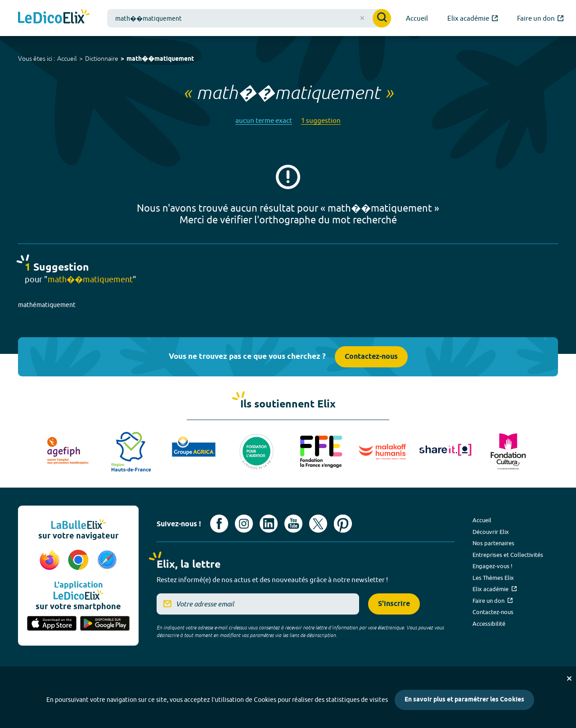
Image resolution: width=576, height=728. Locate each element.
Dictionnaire (102, 59)
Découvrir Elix (491, 532)
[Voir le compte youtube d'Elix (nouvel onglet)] (293, 524)
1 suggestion (321, 120)
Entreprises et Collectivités (508, 555)
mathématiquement (47, 305)
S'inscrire (394, 604)
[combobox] (249, 18)
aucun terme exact (264, 120)
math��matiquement (160, 59)
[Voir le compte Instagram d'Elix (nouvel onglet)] (244, 524)
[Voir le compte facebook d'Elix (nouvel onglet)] (219, 524)
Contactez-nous (371, 357)
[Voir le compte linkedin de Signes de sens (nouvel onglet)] (269, 524)
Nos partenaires (493, 543)
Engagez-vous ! (493, 566)
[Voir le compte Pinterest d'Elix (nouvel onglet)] (343, 524)
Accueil (67, 59)
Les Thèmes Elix (493, 578)
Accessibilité (489, 624)
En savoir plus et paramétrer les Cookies (464, 700)
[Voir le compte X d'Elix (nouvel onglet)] (318, 524)
